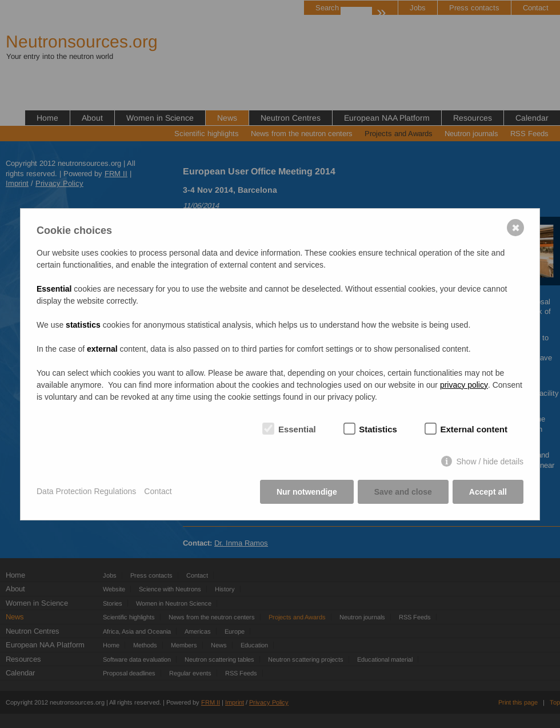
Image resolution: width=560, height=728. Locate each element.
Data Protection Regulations (86, 491)
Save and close (403, 492)
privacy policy (464, 385)
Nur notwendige (307, 492)
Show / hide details (490, 462)
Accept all (488, 492)
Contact (158, 491)
